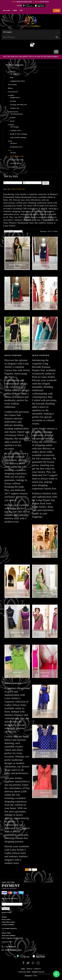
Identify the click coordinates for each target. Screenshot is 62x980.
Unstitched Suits (16, 163)
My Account (6, 10)
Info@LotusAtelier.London (24, 2)
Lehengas (11, 125)
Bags (12, 78)
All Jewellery (12, 85)
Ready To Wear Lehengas (19, 134)
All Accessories (15, 74)
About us (29, 969)
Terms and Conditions (9, 935)
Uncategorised (13, 167)
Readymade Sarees (17, 147)
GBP (21, 10)
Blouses (11, 88)
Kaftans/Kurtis (13, 112)
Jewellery (11, 95)
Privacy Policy (6, 919)
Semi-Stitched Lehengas (18, 138)
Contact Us (37, 969)
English (15, 10)
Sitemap (4, 917)
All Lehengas (15, 127)
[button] (56, 974)
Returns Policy (6, 933)
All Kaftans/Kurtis (17, 114)
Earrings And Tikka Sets (19, 105)
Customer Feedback (8, 925)
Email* (12, 903)
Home (5, 189)
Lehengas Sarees (16, 130)
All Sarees (14, 143)
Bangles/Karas (15, 98)
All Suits (13, 153)
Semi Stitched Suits (17, 160)
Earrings (13, 101)
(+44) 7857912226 (44, 2)
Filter (46, 183)
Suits (10, 150)
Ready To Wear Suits (17, 156)
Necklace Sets (15, 108)
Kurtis (12, 121)
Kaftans (13, 118)
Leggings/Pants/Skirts (18, 81)
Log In (57, 10)
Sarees (10, 141)
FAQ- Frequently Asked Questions (12, 938)
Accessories (12, 72)
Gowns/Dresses (13, 92)
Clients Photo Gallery (8, 922)
